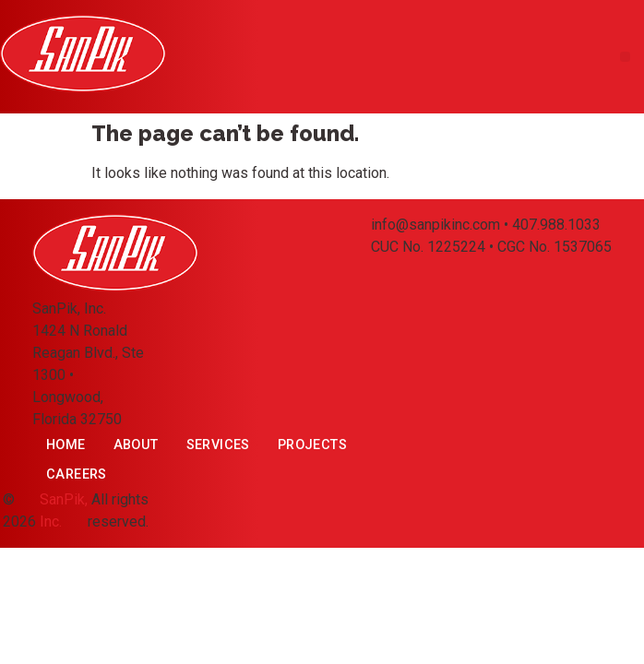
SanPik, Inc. (64, 510)
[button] (625, 57)
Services (218, 445)
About (136, 445)
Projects (312, 445)
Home (66, 445)
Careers (77, 474)
